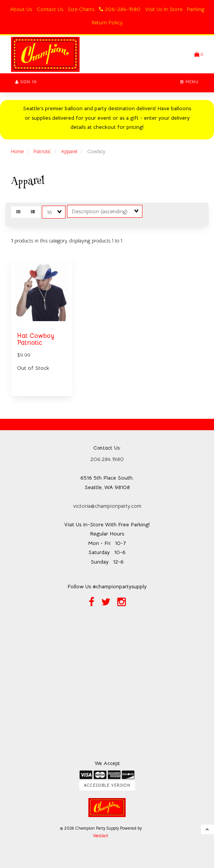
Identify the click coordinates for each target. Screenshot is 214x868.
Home (17, 151)
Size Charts (81, 9)
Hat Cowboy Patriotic (36, 339)
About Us (21, 9)
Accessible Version (107, 785)
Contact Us (50, 9)
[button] (199, 54)
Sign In (26, 82)
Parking (196, 9)
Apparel (69, 151)
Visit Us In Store (164, 9)
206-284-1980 (120, 9)
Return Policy (107, 22)
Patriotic (42, 151)
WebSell (101, 836)
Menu (189, 82)
